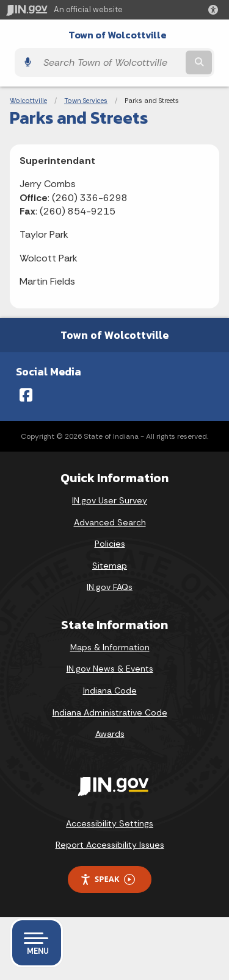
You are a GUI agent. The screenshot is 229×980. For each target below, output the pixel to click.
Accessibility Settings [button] (110, 823)
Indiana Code (110, 691)
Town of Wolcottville (118, 35)
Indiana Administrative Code (110, 712)
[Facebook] (26, 395)
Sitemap (110, 566)
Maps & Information (110, 647)
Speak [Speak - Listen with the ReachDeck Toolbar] (107, 879)
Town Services (86, 101)
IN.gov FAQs (110, 587)
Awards (110, 734)
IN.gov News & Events (110, 669)
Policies (110, 544)
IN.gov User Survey (110, 500)
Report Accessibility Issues (110, 845)
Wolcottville (28, 101)
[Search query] (110, 62)
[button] (216, 10)
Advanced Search (110, 522)
